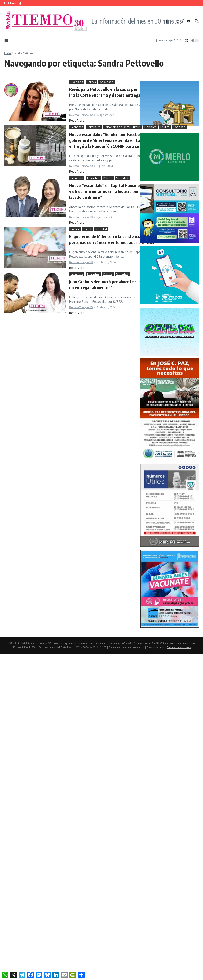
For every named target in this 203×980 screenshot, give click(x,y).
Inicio (8, 53)
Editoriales (94, 127)
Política (91, 82)
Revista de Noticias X (179, 647)
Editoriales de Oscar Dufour (122, 127)
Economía (77, 127)
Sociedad (179, 127)
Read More (77, 120)
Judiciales (77, 82)
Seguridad (107, 82)
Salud (87, 229)
